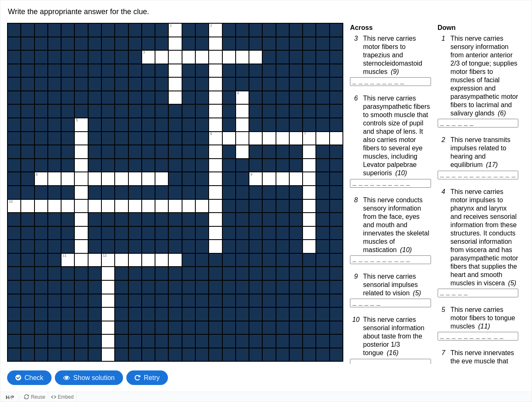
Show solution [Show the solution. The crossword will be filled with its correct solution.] (94, 376)
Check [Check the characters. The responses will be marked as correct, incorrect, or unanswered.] (34, 376)
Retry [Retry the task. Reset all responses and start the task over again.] (152, 376)
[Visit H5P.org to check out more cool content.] (8, 395)
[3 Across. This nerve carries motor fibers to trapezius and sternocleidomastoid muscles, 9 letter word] (390, 82)
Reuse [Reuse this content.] (38, 395)
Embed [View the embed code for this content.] (66, 395)
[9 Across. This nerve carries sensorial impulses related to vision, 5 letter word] (390, 303)
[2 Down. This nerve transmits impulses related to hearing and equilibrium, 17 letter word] (478, 175)
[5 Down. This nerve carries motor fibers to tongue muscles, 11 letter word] (478, 336)
